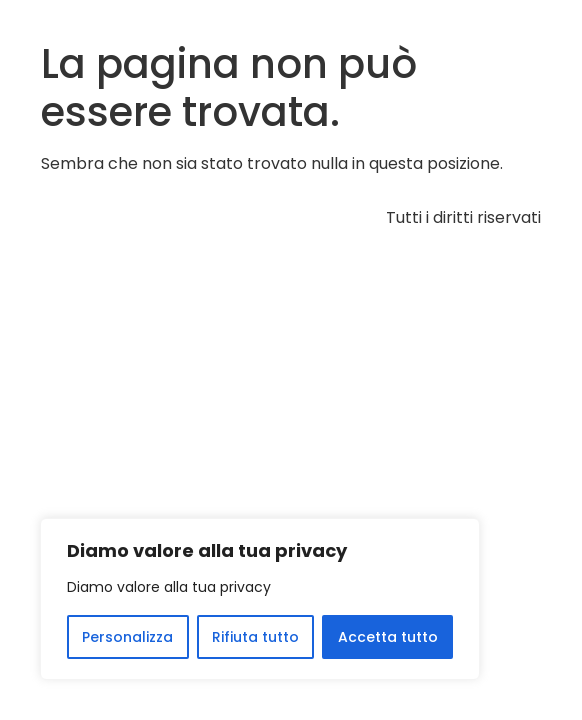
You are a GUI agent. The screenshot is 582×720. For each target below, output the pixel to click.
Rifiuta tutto (255, 637)
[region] (260, 599)
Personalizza (127, 637)
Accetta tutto (388, 637)
